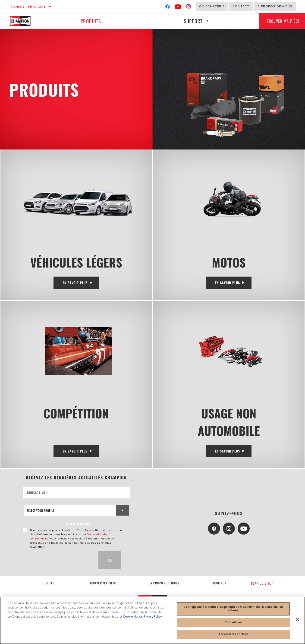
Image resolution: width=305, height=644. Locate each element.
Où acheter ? (212, 6)
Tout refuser (233, 622)
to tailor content (79, 527)
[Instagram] (189, 8)
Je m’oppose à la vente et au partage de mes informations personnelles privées (233, 609)
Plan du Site (263, 586)
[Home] (24, 21)
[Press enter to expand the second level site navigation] (205, 21)
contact (220, 585)
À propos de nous (275, 6)
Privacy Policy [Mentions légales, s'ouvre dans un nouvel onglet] (153, 617)
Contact (241, 6)
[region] (152, 620)
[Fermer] (298, 620)
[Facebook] (168, 8)
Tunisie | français (28, 7)
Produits (90, 21)
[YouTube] (178, 8)
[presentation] (58, 563)
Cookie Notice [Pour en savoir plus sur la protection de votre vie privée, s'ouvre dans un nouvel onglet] (133, 617)
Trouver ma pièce (102, 585)
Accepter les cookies (233, 634)
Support (192, 21)
